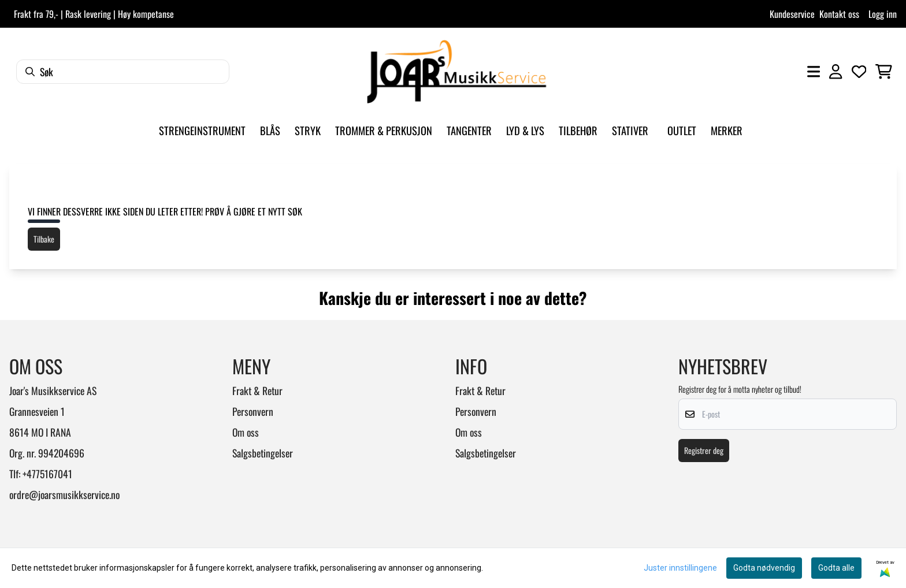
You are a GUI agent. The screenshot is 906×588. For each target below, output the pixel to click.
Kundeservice (792, 14)
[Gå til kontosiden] (836, 72)
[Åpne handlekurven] (884, 72)
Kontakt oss (839, 14)
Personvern (253, 411)
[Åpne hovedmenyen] (814, 72)
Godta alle (836, 568)
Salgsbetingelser (263, 453)
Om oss (246, 432)
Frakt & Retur (257, 390)
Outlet (682, 130)
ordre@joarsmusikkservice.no (64, 494)
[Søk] (123, 72)
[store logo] (456, 72)
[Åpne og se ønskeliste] (859, 72)
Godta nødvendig (764, 568)
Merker (727, 130)
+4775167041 (47, 474)
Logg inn (883, 14)
